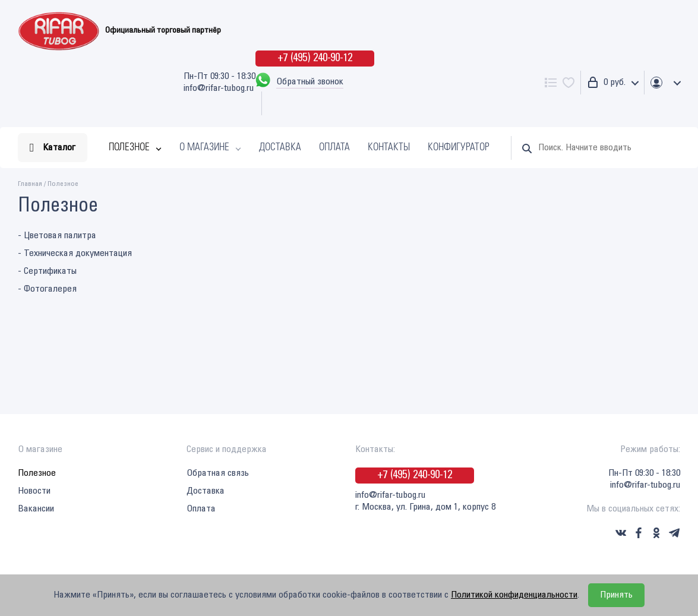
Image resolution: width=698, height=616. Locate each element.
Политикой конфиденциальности (514, 595)
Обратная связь (218, 473)
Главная (30, 184)
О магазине (204, 148)
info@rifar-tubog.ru (219, 88)
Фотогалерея (50, 289)
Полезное (129, 148)
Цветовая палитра (60, 236)
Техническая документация (78, 253)
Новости (34, 491)
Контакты (389, 148)
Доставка (280, 148)
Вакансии (36, 509)
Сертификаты (50, 271)
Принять (616, 595)
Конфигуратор (459, 148)
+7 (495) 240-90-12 (315, 58)
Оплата (334, 148)
